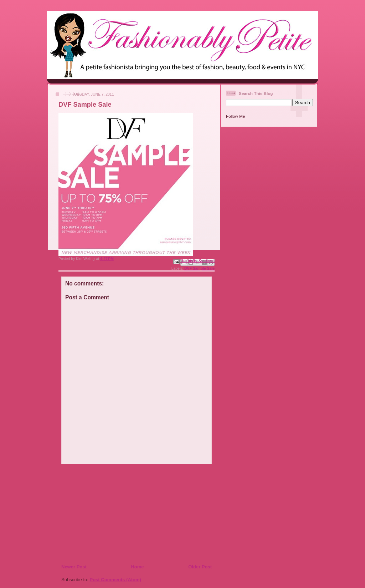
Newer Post (74, 567)
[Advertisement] (104, 514)
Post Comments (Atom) (115, 580)
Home (137, 567)
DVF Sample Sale (199, 268)
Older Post (200, 567)
